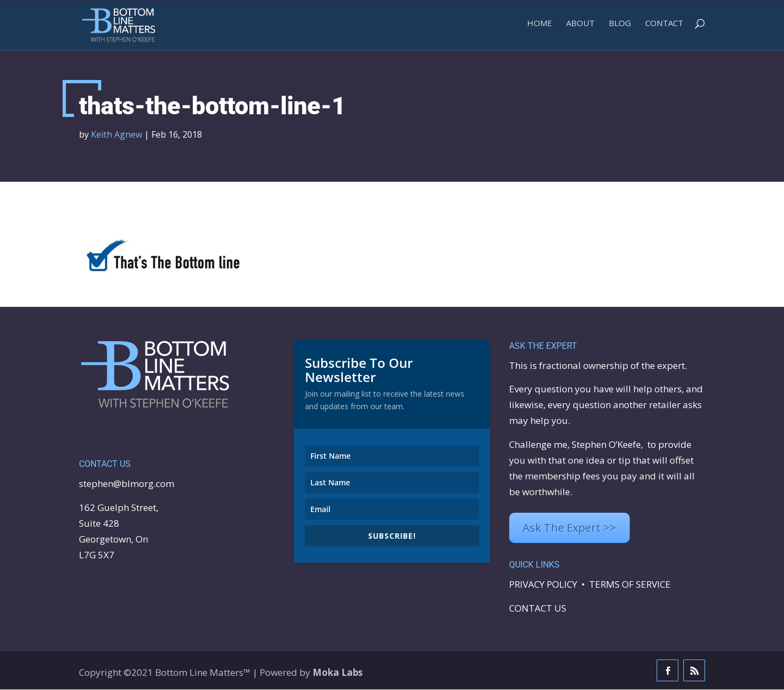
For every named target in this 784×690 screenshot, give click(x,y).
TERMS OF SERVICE (630, 585)
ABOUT (580, 27)
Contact (664, 27)
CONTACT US (538, 609)
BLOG (620, 27)
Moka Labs (338, 673)
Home (540, 27)
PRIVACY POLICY (543, 585)
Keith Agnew (117, 135)
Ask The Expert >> (569, 528)
